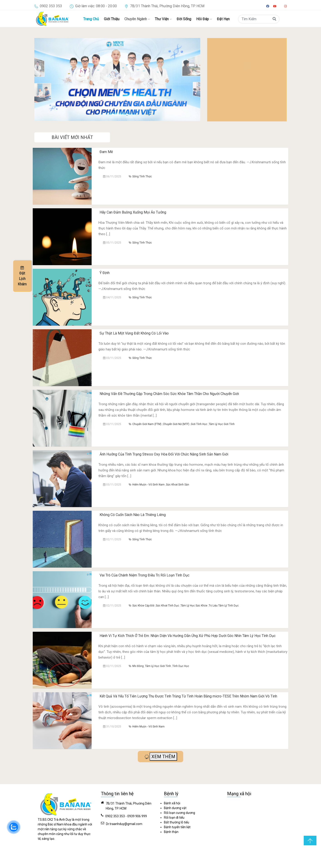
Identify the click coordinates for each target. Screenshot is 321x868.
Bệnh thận (171, 832)
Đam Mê (106, 152)
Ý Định (105, 273)
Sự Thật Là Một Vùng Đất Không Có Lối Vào (134, 333)
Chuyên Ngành (137, 19)
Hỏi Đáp (204, 19)
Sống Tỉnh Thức (142, 176)
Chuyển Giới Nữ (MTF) (176, 424)
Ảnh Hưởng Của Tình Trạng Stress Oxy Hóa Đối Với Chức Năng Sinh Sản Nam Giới (164, 454)
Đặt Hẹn (223, 19)
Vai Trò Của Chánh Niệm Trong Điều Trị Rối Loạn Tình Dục (144, 575)
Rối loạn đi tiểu (174, 818)
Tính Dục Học (181, 666)
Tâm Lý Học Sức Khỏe (194, 606)
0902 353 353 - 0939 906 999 (126, 816)
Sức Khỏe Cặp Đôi (143, 606)
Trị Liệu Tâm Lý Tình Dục (224, 606)
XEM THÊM (163, 757)
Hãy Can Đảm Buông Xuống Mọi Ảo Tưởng (133, 212)
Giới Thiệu (112, 19)
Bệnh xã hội (172, 803)
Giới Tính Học (199, 424)
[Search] (259, 19)
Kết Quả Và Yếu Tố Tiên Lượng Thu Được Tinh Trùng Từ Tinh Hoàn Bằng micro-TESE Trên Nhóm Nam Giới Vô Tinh (188, 696)
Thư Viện (163, 19)
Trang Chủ (91, 19)
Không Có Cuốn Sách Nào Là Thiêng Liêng (133, 515)
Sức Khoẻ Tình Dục (167, 606)
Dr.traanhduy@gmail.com (124, 824)
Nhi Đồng (138, 666)
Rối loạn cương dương (179, 813)
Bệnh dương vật (175, 808)
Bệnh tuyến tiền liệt (177, 827)
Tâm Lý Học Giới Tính (222, 424)
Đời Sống (184, 19)
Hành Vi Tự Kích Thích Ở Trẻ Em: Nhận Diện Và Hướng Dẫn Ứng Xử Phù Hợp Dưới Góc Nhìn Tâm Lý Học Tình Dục (188, 636)
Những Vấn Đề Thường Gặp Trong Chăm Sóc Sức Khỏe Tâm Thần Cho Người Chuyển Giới (169, 394)
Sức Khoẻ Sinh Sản (178, 485)
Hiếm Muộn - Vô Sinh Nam (148, 485)
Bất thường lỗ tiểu (177, 822)
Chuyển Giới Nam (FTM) (147, 424)
